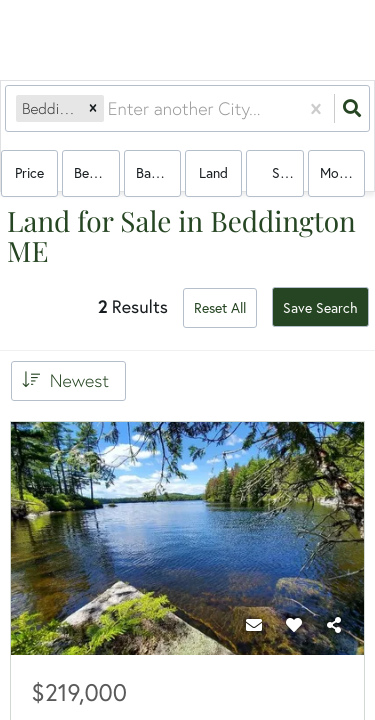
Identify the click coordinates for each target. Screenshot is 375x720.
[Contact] (254, 625)
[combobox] (110, 109)
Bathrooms (158, 172)
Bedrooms (96, 172)
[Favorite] (294, 625)
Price (29, 172)
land (213, 172)
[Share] (334, 625)
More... (340, 172)
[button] (93, 109)
